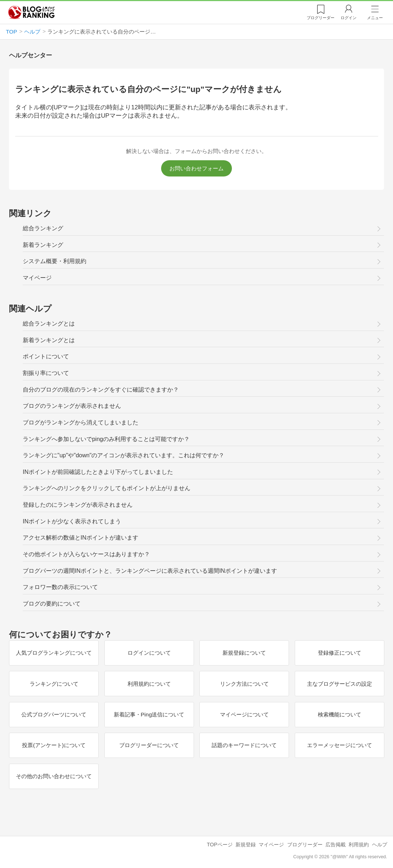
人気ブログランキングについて (54, 653)
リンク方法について (244, 684)
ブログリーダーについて (149, 745)
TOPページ (219, 845)
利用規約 (359, 845)
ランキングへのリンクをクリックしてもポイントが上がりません (107, 488)
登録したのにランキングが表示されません (78, 505)
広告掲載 (336, 845)
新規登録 (246, 845)
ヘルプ (380, 845)
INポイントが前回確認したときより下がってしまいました (98, 472)
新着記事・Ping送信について (149, 714)
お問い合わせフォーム (196, 168)
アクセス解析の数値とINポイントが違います (81, 538)
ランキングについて (54, 684)
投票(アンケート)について (54, 745)
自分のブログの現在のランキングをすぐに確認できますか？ (101, 390)
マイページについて (244, 714)
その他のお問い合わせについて (54, 776)
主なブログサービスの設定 (339, 684)
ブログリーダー (305, 845)
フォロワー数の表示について (60, 587)
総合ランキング (43, 228)
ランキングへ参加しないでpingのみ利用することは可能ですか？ (106, 439)
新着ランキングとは (49, 340)
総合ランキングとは (49, 324)
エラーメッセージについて (339, 745)
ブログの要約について (52, 604)
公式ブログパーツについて (54, 714)
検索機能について (339, 714)
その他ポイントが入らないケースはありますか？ (86, 554)
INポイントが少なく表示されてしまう (72, 521)
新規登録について (244, 653)
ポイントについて (46, 356)
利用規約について (149, 684)
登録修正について (339, 653)
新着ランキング (43, 245)
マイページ (37, 278)
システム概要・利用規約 (55, 261)
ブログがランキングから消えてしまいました (81, 422)
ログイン (349, 18)
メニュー (375, 18)
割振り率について (46, 373)
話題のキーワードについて (244, 745)
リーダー (321, 18)
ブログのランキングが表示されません (72, 406)
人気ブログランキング (31, 12)
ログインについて (149, 653)
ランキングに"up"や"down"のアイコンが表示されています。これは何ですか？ (124, 455)
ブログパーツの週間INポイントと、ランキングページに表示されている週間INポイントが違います (150, 571)
